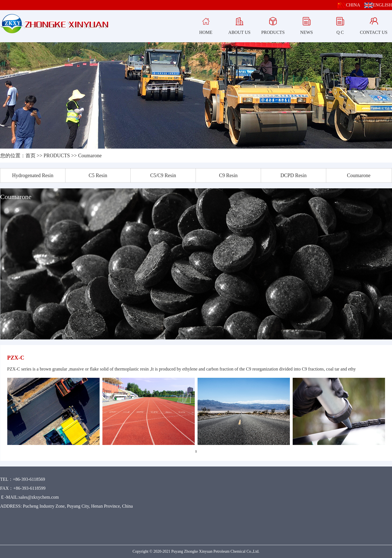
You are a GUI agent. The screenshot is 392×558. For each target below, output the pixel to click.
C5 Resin (98, 175)
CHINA (349, 5)
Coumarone (90, 156)
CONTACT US (374, 24)
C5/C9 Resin (163, 175)
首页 (30, 156)
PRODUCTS (273, 24)
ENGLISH (378, 5)
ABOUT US (239, 24)
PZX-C (16, 358)
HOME (206, 24)
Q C (340, 24)
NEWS (307, 24)
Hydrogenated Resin (33, 175)
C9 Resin (228, 175)
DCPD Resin (294, 175)
